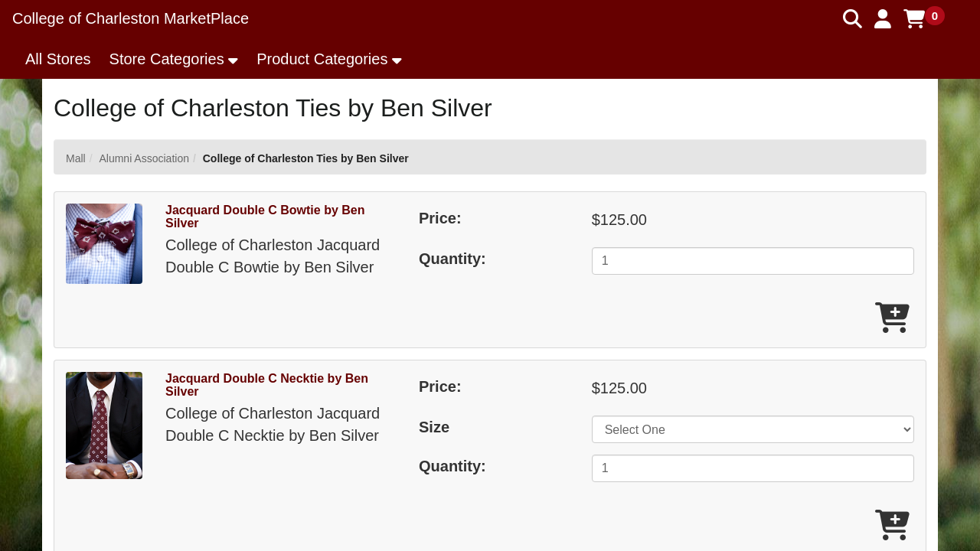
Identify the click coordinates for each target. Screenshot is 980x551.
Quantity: (452, 259)
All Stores (58, 59)
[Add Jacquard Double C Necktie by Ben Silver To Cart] (892, 526)
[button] (883, 19)
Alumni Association (144, 158)
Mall (76, 158)
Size (434, 427)
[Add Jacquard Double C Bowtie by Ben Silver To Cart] (892, 319)
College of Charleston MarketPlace (131, 18)
